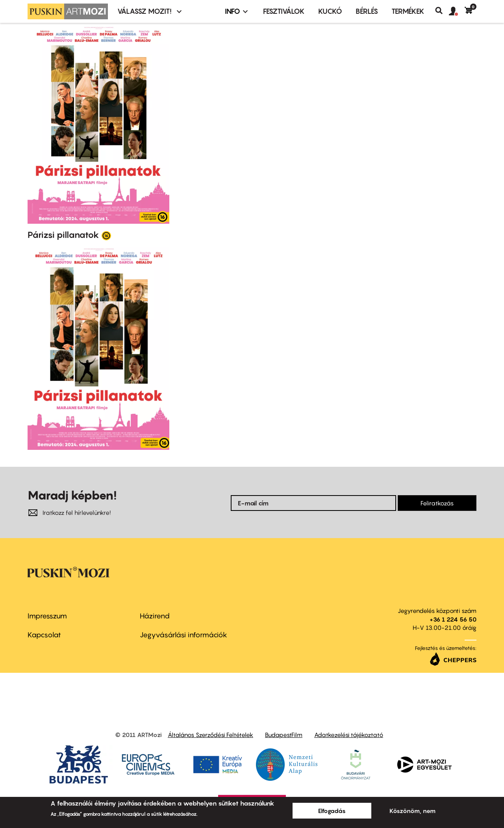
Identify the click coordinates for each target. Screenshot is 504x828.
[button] (457, 11)
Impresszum (47, 616)
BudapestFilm (284, 735)
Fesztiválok (284, 11)
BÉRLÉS (367, 11)
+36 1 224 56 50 (453, 619)
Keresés (442, 11)
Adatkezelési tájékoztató (349, 735)
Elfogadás (332, 811)
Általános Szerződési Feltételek (210, 735)
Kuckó (330, 11)
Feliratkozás (437, 503)
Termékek (408, 11)
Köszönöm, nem (412, 811)
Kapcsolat (44, 635)
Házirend (155, 616)
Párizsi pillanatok (63, 235)
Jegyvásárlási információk (183, 635)
